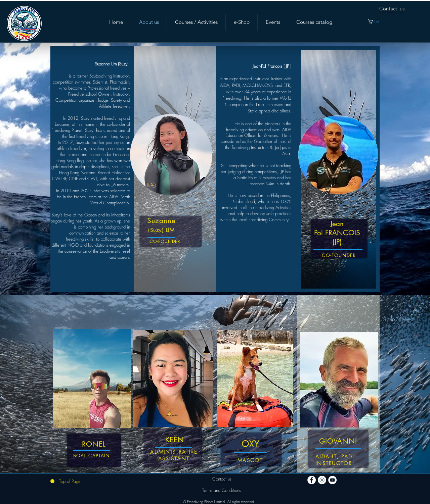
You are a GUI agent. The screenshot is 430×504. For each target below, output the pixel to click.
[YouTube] (332, 480)
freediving (235, 130)
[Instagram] (322, 480)
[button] (377, 21)
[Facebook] (312, 480)
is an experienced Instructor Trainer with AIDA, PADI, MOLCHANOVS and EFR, (255, 82)
